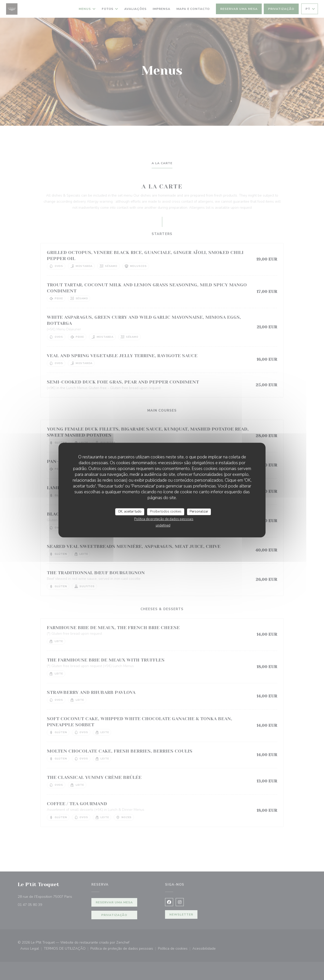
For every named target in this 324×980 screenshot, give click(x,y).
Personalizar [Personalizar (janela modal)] (199, 512)
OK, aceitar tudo (130, 512)
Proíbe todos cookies (166, 512)
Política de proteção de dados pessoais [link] (164, 519)
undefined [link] (163, 525)
